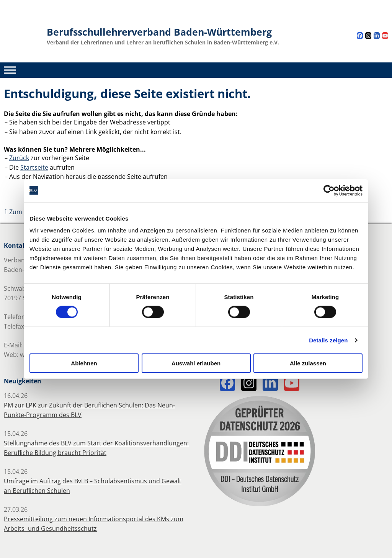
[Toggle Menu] (10, 70)
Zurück (19, 158)
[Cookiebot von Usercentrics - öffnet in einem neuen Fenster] (329, 190)
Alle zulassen (308, 363)
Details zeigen (328, 340)
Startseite (34, 167)
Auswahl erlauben (196, 363)
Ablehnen (84, 363)
